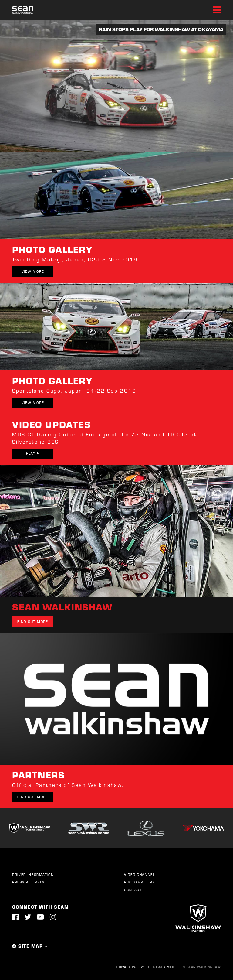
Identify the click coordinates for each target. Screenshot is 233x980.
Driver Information (33, 875)
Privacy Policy (130, 967)
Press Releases (28, 882)
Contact (133, 890)
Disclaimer (164, 967)
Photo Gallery (139, 882)
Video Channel (139, 875)
